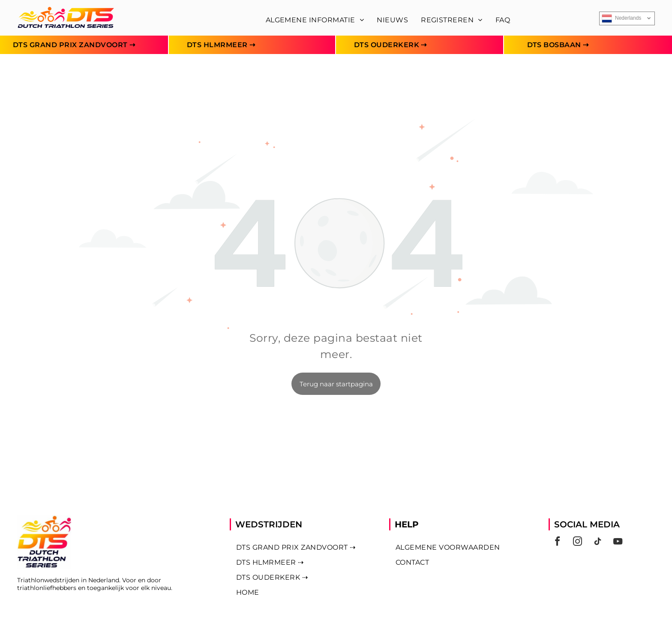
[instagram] (578, 543)
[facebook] (558, 543)
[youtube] (618, 543)
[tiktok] (598, 543)
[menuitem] (315, 20)
